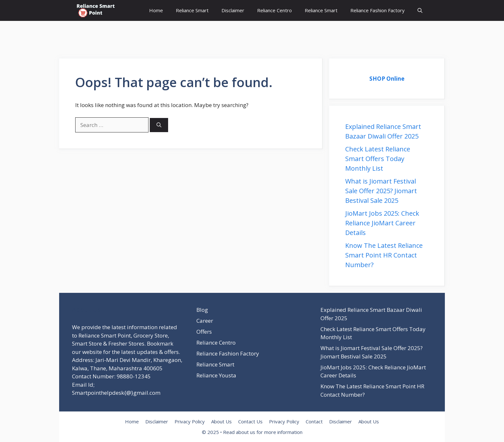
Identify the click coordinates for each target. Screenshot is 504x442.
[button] (420, 10)
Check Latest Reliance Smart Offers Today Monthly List (378, 159)
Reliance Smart (192, 10)
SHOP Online (387, 79)
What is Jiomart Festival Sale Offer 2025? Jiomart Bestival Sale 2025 (381, 191)
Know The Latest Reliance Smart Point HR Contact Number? (384, 255)
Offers (204, 332)
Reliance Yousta (216, 375)
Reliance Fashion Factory (378, 10)
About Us (221, 421)
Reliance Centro (274, 10)
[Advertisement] (117, 35)
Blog (202, 310)
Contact (314, 421)
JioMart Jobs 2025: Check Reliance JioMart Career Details (382, 223)
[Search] (159, 125)
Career (205, 321)
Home (156, 10)
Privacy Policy (190, 421)
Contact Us (250, 421)
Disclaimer (233, 10)
